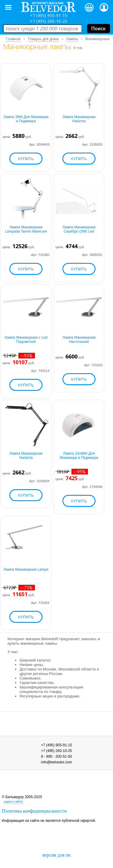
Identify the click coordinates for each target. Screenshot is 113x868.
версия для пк (56, 855)
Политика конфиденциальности (34, 811)
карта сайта (13, 801)
